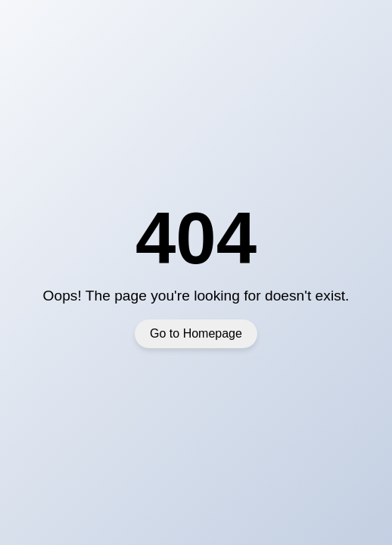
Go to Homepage (196, 333)
